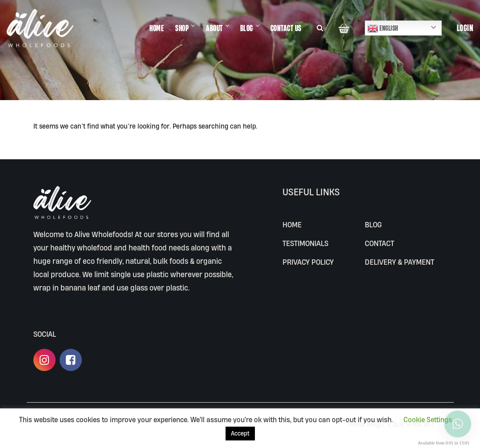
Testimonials (305, 243)
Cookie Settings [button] (428, 420)
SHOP (182, 28)
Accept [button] (240, 433)
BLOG (247, 28)
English (383, 28)
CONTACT (379, 243)
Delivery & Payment (399, 262)
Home (292, 224)
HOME (157, 28)
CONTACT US (286, 28)
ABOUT (215, 28)
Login (465, 28)
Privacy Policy (308, 262)
